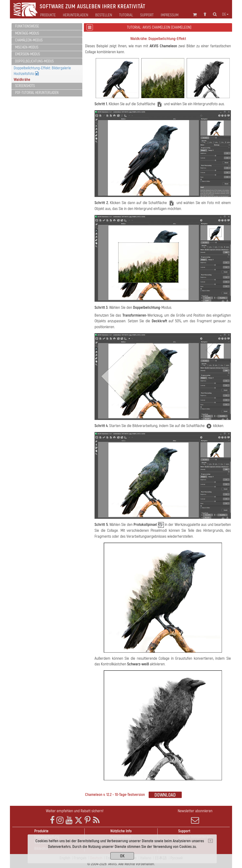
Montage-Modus (27, 33)
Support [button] (147, 15)
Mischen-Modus (27, 47)
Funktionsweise (27, 26)
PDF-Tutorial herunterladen (37, 93)
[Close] (210, 841)
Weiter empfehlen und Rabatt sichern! (75, 811)
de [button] (225, 14)
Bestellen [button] (104, 15)
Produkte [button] (48, 15)
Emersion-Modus (28, 54)
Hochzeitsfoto (26, 74)
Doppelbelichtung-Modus (34, 61)
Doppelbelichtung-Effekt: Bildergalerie (42, 68)
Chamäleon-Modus (29, 40)
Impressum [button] (170, 15)
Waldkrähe (22, 80)
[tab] (47, 27)
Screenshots (25, 86)
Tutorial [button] (126, 15)
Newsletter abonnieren (195, 816)
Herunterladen (76, 15)
